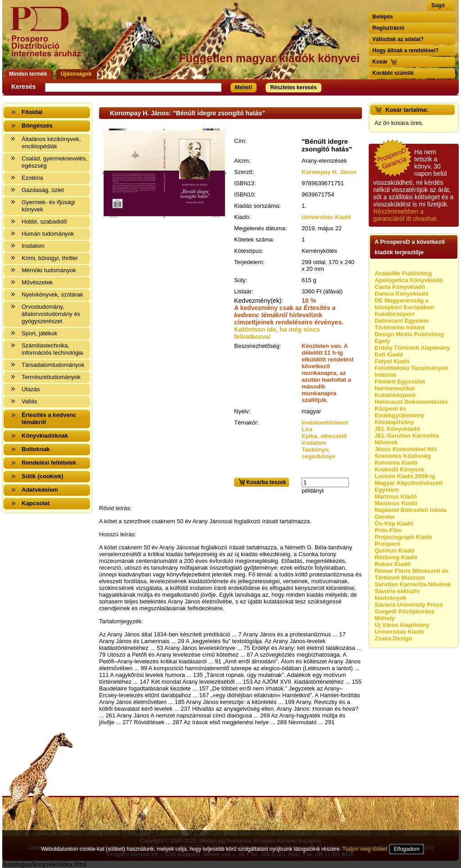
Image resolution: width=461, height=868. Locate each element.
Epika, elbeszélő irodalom (324, 439)
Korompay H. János (329, 172)
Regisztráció (388, 28)
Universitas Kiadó (326, 217)
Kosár (380, 62)
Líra (307, 429)
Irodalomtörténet (325, 423)
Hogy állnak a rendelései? (405, 50)
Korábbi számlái (393, 73)
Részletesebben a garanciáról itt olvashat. (406, 215)
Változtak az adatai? (398, 39)
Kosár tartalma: (407, 110)
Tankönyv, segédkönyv (319, 453)
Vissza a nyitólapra (48, 37)
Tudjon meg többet (365, 849)
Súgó (438, 5)
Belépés (383, 17)
